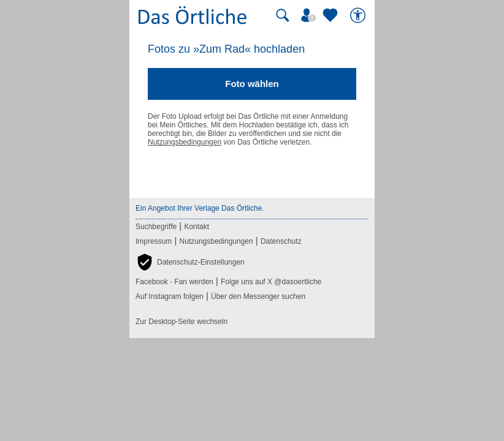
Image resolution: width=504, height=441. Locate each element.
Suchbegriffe (156, 227)
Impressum (154, 241)
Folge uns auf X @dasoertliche (271, 282)
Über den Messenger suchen (258, 296)
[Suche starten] (283, 15)
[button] (190, 262)
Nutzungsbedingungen (185, 142)
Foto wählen (252, 84)
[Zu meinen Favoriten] (332, 15)
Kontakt (197, 227)
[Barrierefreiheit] (359, 15)
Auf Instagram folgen (170, 296)
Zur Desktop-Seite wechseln (181, 322)
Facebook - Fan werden (174, 282)
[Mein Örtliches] (310, 15)
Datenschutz (281, 241)
